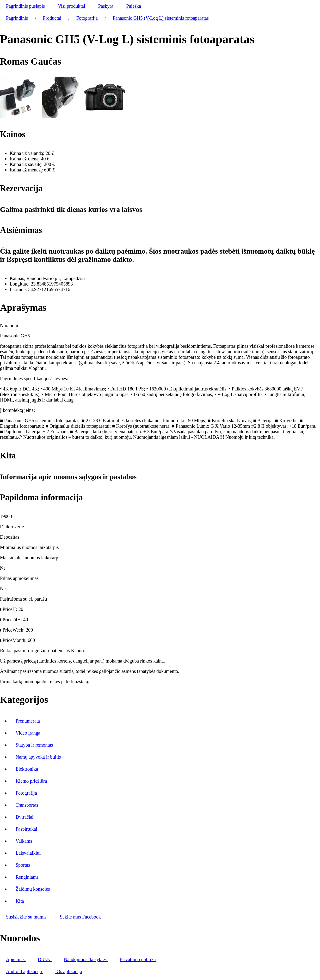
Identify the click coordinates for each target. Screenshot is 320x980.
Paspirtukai (26, 829)
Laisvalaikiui (28, 853)
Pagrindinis (17, 18)
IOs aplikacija (68, 971)
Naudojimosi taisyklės (86, 959)
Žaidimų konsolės (33, 889)
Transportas (27, 805)
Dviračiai (25, 817)
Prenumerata (28, 721)
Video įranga (28, 733)
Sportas (23, 865)
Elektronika (27, 769)
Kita (20, 901)
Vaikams (24, 841)
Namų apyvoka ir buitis (38, 757)
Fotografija (87, 18)
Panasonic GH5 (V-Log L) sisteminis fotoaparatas (161, 18)
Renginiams (27, 877)
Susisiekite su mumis (27, 917)
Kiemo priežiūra (31, 781)
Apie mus (16, 959)
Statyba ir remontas (34, 745)
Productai (52, 18)
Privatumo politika (138, 959)
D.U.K (45, 959)
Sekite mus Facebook (80, 917)
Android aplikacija (25, 971)
